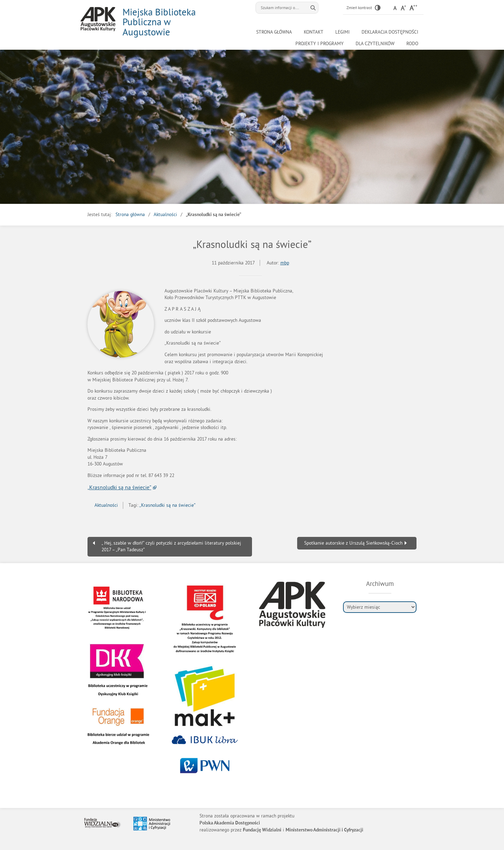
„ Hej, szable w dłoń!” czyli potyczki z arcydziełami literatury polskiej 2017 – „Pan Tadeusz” (171, 547)
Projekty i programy (320, 44)
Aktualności (165, 215)
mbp (285, 263)
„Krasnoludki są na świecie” (119, 487)
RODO (412, 44)
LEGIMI (342, 32)
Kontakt (314, 32)
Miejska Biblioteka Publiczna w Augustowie (159, 22)
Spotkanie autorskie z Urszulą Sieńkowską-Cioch (353, 543)
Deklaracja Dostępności (390, 32)
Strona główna (274, 32)
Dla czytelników (375, 44)
